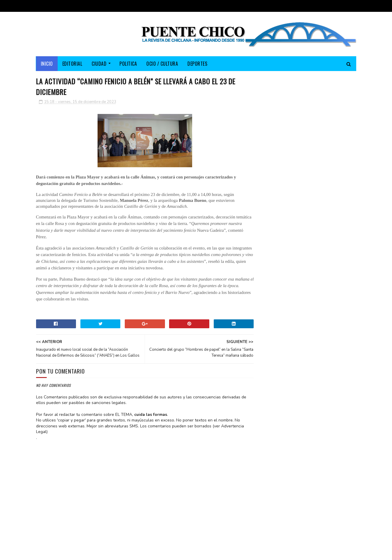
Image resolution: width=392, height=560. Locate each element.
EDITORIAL (72, 64)
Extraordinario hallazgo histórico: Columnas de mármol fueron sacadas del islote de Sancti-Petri (324, 209)
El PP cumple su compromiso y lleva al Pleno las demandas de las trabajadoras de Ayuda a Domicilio (308, 173)
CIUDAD (99, 64)
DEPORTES (197, 64)
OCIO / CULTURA (162, 64)
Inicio (47, 64)
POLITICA (128, 64)
